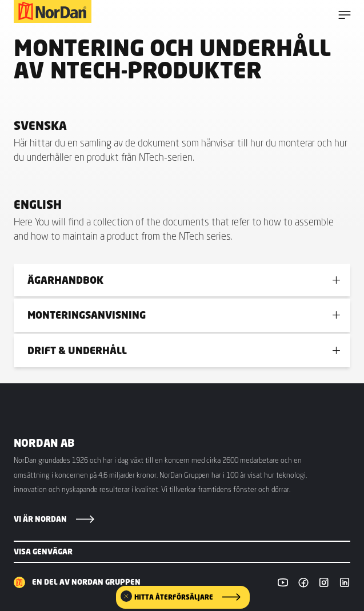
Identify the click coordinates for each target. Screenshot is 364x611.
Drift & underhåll (77, 350)
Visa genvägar (43, 552)
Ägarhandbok (65, 280)
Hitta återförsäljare (174, 597)
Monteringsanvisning (87, 315)
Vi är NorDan (40, 519)
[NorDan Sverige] (53, 11)
